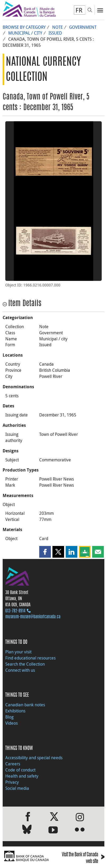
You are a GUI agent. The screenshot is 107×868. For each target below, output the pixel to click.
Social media (17, 788)
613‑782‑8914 (15, 611)
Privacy (12, 782)
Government (83, 27)
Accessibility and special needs (34, 758)
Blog (9, 717)
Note (57, 27)
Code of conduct (20, 770)
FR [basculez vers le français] (79, 10)
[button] (45, 552)
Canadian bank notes (25, 705)
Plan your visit (18, 652)
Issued (55, 33)
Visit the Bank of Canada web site (83, 858)
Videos (12, 723)
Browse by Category (24, 27)
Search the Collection (25, 664)
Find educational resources (30, 658)
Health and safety (22, 776)
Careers (13, 764)
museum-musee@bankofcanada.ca (33, 617)
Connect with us (20, 670)
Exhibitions (15, 711)
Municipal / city (25, 33)
